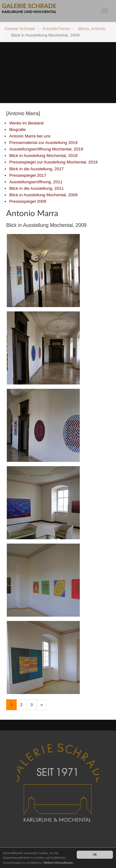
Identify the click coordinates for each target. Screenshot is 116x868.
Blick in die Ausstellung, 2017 (37, 169)
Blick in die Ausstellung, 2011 (37, 188)
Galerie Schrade (20, 29)
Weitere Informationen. (59, 863)
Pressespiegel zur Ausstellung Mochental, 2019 (54, 162)
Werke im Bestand (26, 123)
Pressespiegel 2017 (28, 175)
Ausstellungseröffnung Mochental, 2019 (46, 149)
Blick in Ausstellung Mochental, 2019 (43, 156)
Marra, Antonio (92, 29)
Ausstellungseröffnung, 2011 (36, 182)
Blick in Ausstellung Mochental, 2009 (43, 195)
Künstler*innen (56, 29)
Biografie (18, 130)
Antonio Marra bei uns (30, 136)
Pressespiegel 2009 (28, 201)
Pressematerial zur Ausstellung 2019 (43, 143)
